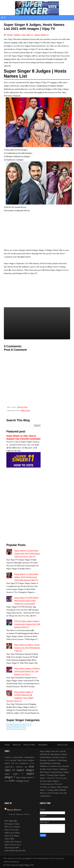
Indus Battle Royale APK (15, 851)
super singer (13, 728)
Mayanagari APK (12, 848)
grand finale (16, 760)
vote (23, 728)
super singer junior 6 (25, 777)
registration (9, 767)
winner (26, 781)
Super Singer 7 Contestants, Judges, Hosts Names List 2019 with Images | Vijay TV (27, 577)
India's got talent (12, 833)
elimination (13, 724)
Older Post (25, 410)
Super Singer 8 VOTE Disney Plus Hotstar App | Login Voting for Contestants (27, 601)
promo (32, 763)
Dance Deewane (12, 830)
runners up (21, 767)
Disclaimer (43, 745)
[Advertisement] (37, 231)
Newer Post (22, 407)
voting (19, 781)
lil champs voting (12, 824)
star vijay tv (28, 35)
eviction (7, 760)
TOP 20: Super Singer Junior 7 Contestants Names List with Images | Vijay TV (27, 624)
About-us (17, 745)
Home (7, 745)
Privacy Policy (30, 745)
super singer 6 (14, 774)
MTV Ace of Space (12, 827)
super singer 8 (41, 35)
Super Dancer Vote (13, 845)
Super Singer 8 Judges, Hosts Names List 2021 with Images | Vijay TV (27, 648)
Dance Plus (9, 839)
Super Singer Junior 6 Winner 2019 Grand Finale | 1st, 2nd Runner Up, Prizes (27, 671)
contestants (18, 757)
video (6, 781)
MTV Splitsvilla (11, 821)
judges (17, 35)
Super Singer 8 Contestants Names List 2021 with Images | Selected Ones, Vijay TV (27, 553)
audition (8, 757)
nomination (25, 724)
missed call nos (11, 763)
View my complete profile (19, 815)
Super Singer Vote (27, 865)
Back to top (63, 745)
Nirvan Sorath (14, 810)
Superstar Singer (12, 836)
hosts (10, 35)
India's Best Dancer (13, 842)
